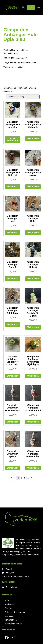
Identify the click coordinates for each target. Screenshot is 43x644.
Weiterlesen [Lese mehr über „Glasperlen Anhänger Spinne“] (12, 468)
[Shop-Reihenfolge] (23, 97)
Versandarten (11, 620)
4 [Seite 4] (22, 478)
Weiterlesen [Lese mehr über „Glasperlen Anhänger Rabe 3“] (33, 279)
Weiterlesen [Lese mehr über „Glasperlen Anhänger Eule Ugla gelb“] (33, 139)
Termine (8, 608)
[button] (23, 7)
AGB (7, 600)
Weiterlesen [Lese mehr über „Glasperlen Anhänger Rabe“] (33, 233)
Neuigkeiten (10, 604)
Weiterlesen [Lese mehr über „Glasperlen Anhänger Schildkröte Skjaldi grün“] (33, 376)
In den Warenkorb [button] (13, 140)
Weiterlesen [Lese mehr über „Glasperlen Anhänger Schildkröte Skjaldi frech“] (12, 376)
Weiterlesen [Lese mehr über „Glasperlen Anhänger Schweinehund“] (12, 422)
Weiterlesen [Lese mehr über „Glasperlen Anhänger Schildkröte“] (12, 325)
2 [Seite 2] (15, 478)
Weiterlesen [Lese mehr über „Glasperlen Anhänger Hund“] (12, 233)
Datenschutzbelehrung (15, 612)
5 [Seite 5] (25, 478)
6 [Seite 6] (28, 478)
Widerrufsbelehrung (13, 624)
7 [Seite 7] (31, 478)
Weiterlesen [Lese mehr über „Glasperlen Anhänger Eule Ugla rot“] (12, 187)
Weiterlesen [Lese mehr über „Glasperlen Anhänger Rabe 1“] (12, 279)
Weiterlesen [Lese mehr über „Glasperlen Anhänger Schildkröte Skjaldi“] (33, 327)
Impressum (10, 616)
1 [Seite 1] (12, 478)
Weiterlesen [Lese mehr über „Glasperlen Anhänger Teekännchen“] (33, 468)
